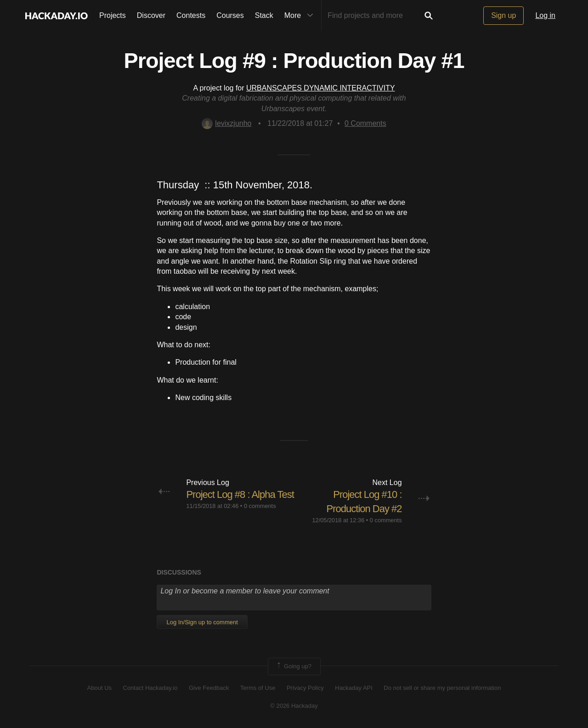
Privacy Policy (305, 688)
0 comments (260, 506)
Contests (191, 15)
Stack (264, 15)
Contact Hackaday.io (150, 688)
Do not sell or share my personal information (442, 688)
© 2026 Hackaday (294, 706)
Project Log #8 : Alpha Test (240, 494)
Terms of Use (258, 688)
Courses (230, 15)
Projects (113, 15)
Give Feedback (209, 688)
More (301, 16)
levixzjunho (226, 123)
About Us (99, 688)
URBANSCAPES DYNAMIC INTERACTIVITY (321, 88)
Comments (365, 123)
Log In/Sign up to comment (202, 622)
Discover (151, 15)
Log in (545, 15)
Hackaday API (354, 688)
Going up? (294, 666)
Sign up (503, 15)
